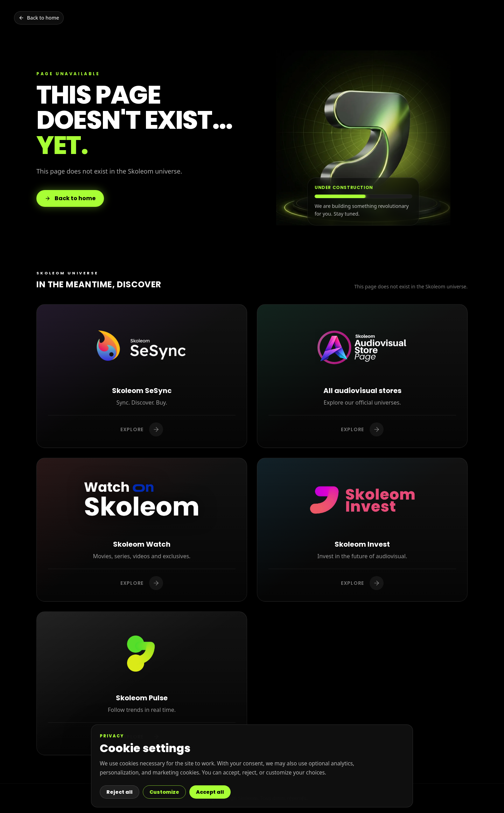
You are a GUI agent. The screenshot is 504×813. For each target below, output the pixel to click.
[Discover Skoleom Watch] (142, 530)
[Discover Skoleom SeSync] (142, 376)
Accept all (210, 792)
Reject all (120, 792)
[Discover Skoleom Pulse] (142, 683)
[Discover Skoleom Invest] (362, 530)
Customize (164, 792)
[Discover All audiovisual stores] (362, 376)
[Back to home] (39, 18)
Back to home (70, 198)
